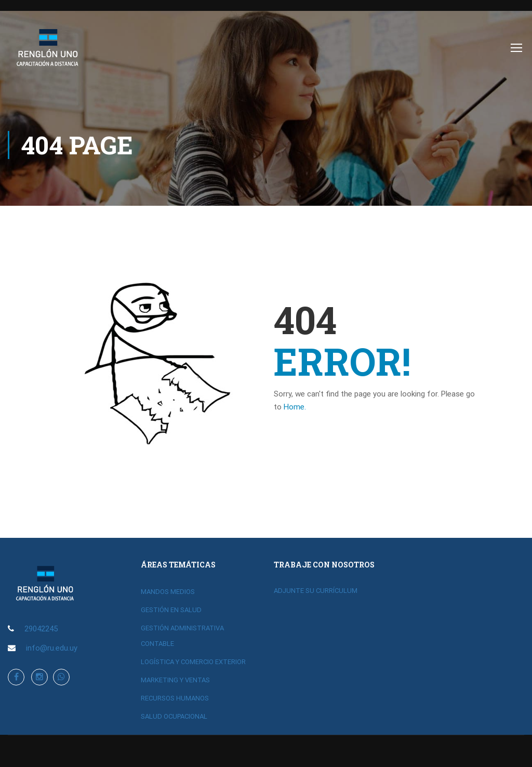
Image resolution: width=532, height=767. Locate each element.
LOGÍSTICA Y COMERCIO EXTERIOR (193, 662)
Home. (295, 407)
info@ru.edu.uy (52, 648)
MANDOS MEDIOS (168, 592)
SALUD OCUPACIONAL (174, 716)
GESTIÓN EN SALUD (171, 610)
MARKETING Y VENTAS (175, 680)
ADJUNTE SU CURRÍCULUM (316, 591)
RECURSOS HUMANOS (175, 698)
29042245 (41, 629)
